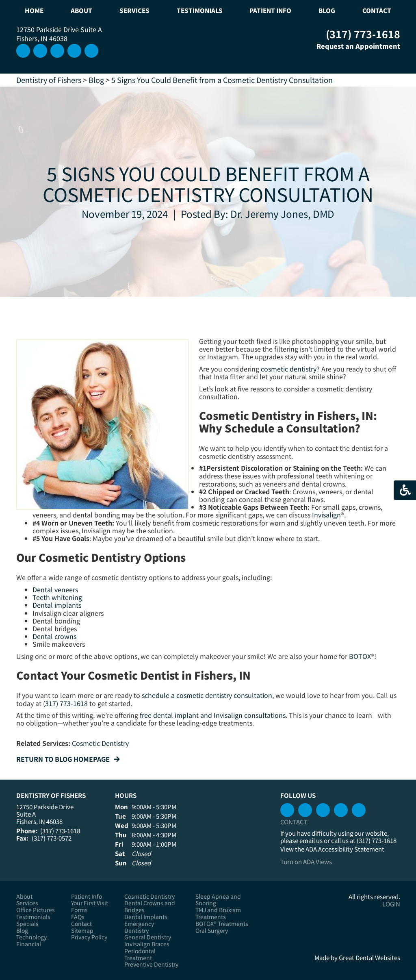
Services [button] (134, 10)
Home (34, 10)
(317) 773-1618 (363, 34)
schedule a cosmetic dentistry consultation (207, 695)
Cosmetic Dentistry (100, 743)
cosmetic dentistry (289, 369)
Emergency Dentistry (139, 927)
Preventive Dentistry (151, 964)
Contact (377, 10)
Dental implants (57, 605)
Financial (29, 944)
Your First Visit (90, 903)
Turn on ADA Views (306, 862)
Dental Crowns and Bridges (150, 906)
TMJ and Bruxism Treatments (218, 913)
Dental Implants (146, 917)
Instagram (23, 51)
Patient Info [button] (270, 10)
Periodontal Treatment (140, 954)
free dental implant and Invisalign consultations (213, 715)
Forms (79, 910)
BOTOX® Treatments (222, 924)
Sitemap (82, 931)
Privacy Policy (89, 937)
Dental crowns (54, 636)
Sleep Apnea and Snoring (218, 900)
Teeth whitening (57, 597)
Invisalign (326, 515)
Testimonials (200, 10)
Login (391, 904)
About (24, 896)
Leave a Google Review (40, 51)
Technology (31, 937)
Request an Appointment (352, 46)
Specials (27, 924)
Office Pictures (36, 910)
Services (27, 903)
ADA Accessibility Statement (345, 849)
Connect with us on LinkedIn (57, 51)
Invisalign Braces (147, 944)
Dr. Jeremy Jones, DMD (282, 214)
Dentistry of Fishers (49, 80)
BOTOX (360, 656)
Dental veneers (55, 589)
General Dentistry (148, 937)
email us (311, 840)
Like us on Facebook (91, 51)
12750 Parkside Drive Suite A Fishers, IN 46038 (59, 34)
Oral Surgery (212, 931)
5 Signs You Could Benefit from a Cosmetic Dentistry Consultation (222, 80)
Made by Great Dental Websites (357, 957)
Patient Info (87, 896)
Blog (327, 10)
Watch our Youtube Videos (74, 51)
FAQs (78, 917)
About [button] (81, 10)
